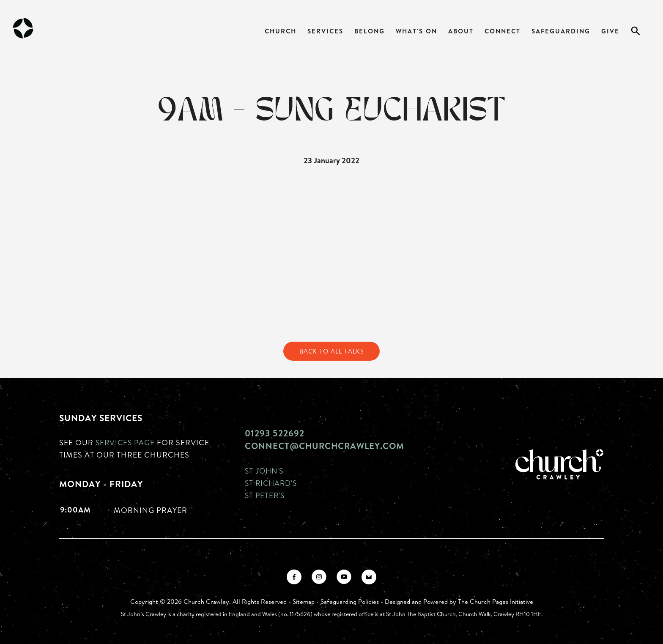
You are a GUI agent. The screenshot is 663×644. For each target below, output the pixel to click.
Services (325, 31)
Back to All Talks (331, 351)
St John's (265, 471)
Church (281, 31)
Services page (126, 443)
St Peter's (266, 495)
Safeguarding (561, 31)
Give (610, 31)
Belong (370, 31)
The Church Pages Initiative (496, 602)
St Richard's (272, 483)
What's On (416, 31)
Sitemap (304, 602)
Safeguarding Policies (350, 602)
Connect (503, 31)
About (461, 31)
